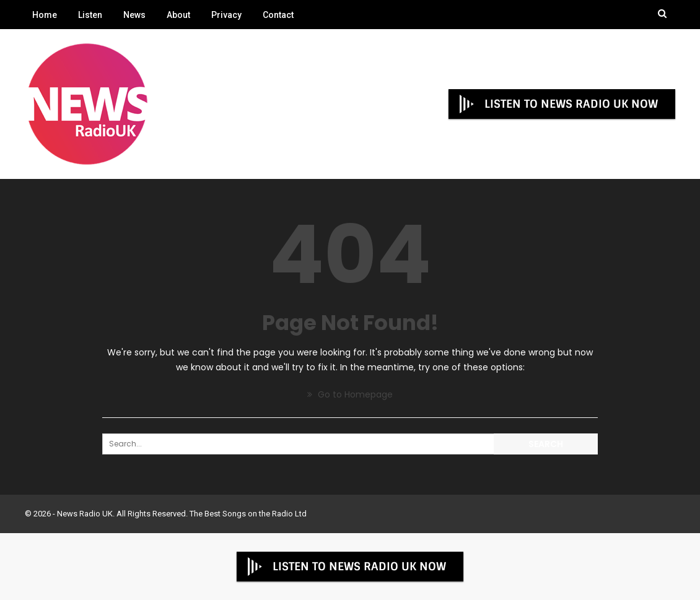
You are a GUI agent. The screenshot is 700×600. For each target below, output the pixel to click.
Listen (90, 15)
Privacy (226, 15)
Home (45, 15)
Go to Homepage (350, 394)
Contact (278, 15)
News (134, 15)
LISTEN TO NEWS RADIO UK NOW (558, 104)
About (178, 15)
